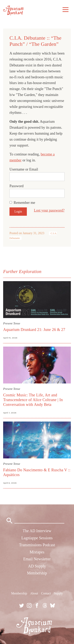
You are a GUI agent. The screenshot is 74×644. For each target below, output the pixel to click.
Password (16, 186)
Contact (46, 593)
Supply (58, 593)
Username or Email (24, 169)
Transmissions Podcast (37, 545)
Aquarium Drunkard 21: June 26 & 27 (34, 330)
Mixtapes (37, 552)
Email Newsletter (37, 559)
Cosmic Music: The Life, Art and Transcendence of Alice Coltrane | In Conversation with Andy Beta (33, 400)
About (34, 593)
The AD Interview (37, 531)
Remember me (24, 203)
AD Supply (37, 566)
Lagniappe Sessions (37, 538)
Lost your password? (49, 210)
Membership (37, 573)
